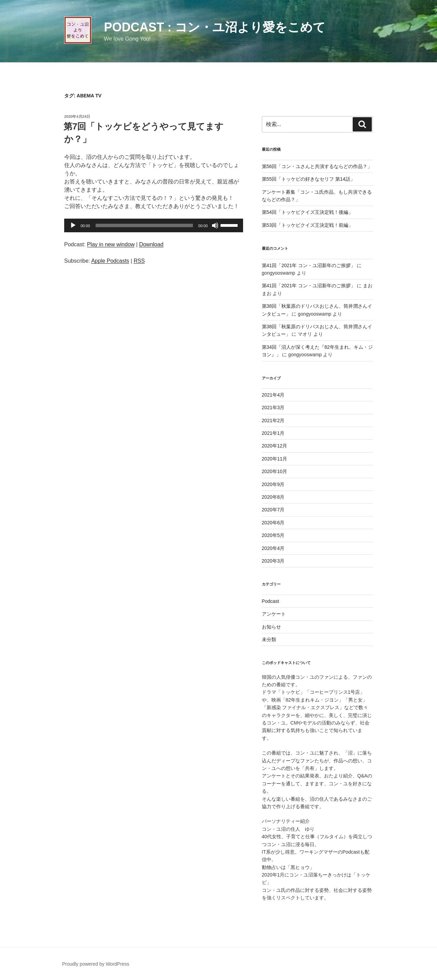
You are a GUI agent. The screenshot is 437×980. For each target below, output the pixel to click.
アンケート (274, 614)
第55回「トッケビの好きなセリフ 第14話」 (308, 179)
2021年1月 (273, 433)
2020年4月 (273, 548)
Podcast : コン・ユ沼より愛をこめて (215, 27)
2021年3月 (273, 408)
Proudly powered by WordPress (96, 964)
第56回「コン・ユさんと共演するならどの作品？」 (317, 166)
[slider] (144, 225)
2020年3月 (273, 561)
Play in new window (111, 244)
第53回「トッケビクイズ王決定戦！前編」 (308, 225)
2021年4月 (273, 395)
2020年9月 (273, 484)
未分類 (269, 639)
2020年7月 (273, 510)
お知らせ (271, 627)
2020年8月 (273, 497)
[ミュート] (215, 225)
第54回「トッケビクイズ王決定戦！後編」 (308, 212)
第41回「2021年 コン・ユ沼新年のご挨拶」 (309, 265)
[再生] (73, 225)
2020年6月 (273, 523)
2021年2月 (273, 420)
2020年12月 (275, 446)
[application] (154, 225)
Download (151, 244)
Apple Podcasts (110, 261)
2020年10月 (275, 471)
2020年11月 (275, 459)
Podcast (271, 601)
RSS (139, 261)
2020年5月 (273, 535)
